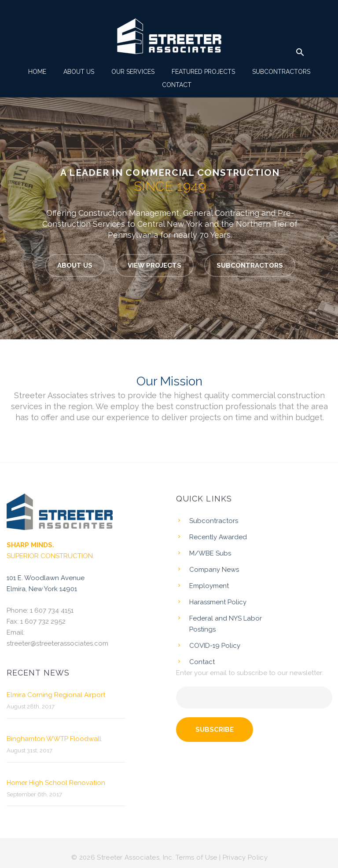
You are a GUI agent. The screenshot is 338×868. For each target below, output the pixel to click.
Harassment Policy (218, 602)
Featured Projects (203, 72)
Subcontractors (281, 72)
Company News (214, 570)
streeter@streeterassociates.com (57, 643)
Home (37, 72)
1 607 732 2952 (43, 621)
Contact (177, 85)
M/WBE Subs (210, 553)
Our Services (133, 72)
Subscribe (215, 730)
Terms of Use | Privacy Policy (222, 857)
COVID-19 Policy (215, 646)
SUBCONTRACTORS (250, 265)
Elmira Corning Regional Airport (56, 695)
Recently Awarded (218, 537)
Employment (209, 586)
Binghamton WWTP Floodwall (54, 739)
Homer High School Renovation (56, 783)
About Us (79, 72)
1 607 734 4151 (52, 610)
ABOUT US (75, 265)
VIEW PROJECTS (154, 265)
